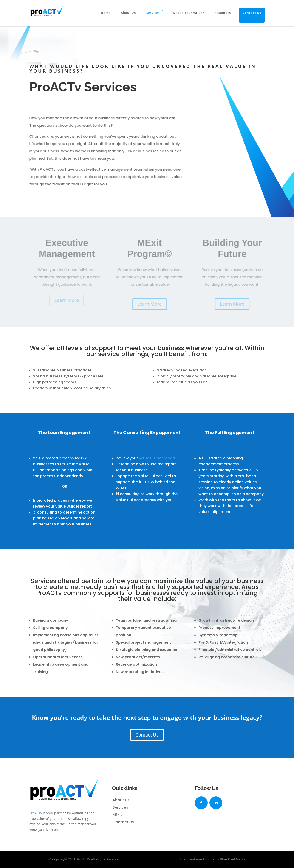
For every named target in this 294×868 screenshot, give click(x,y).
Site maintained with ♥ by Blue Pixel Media (212, 859)
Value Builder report (157, 458)
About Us (128, 13)
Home (106, 13)
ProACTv (36, 813)
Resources (223, 13)
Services (153, 13)
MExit (117, 815)
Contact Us (252, 13)
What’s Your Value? (188, 13)
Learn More (69, 300)
